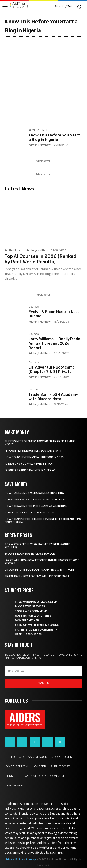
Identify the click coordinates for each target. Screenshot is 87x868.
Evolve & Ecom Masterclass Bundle (30, 554)
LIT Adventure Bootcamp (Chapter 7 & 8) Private (52, 369)
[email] (43, 671)
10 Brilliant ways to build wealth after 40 (36, 500)
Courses (34, 307)
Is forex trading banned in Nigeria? (30, 470)
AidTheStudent (38, 130)
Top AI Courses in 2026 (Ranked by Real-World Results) (40, 259)
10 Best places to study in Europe (29, 513)
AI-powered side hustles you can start (33, 451)
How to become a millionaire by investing (34, 493)
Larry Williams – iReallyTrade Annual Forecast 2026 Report (54, 343)
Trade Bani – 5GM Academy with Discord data (53, 397)
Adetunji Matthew (40, 145)
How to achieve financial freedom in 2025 (34, 457)
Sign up (43, 683)
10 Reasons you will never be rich (29, 464)
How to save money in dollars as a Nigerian (36, 506)
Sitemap (31, 860)
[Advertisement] (43, 85)
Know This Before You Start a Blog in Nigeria (54, 137)
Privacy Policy (14, 860)
